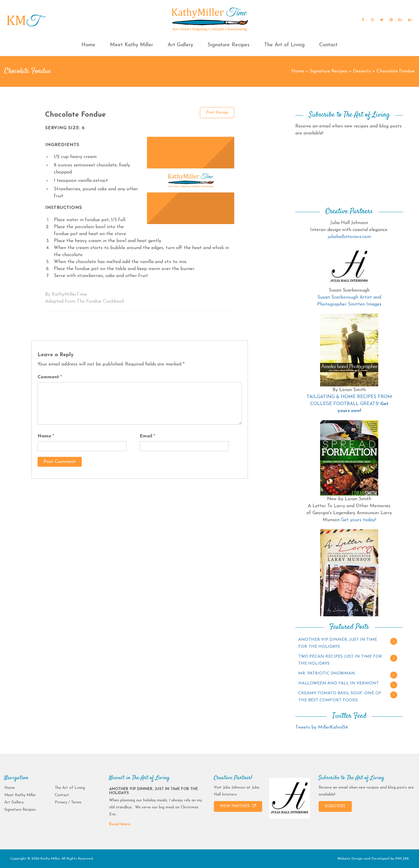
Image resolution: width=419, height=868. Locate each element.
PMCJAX (402, 859)
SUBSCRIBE (335, 806)
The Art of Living (284, 45)
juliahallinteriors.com (349, 237)
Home (88, 45)
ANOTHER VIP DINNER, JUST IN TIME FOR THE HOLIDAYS (338, 643)
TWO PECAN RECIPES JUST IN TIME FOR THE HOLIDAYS (340, 660)
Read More (120, 824)
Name (46, 436)
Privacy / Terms (68, 802)
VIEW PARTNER (238, 806)
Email (147, 436)
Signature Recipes (229, 45)
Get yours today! (358, 520)
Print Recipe (217, 112)
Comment (50, 377)
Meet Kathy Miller (132, 45)
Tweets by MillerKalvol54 (322, 727)
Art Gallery (180, 45)
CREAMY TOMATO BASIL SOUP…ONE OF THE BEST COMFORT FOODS (340, 697)
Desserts (362, 71)
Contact (328, 45)
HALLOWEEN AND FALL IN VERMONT (339, 683)
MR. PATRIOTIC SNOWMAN (327, 673)
